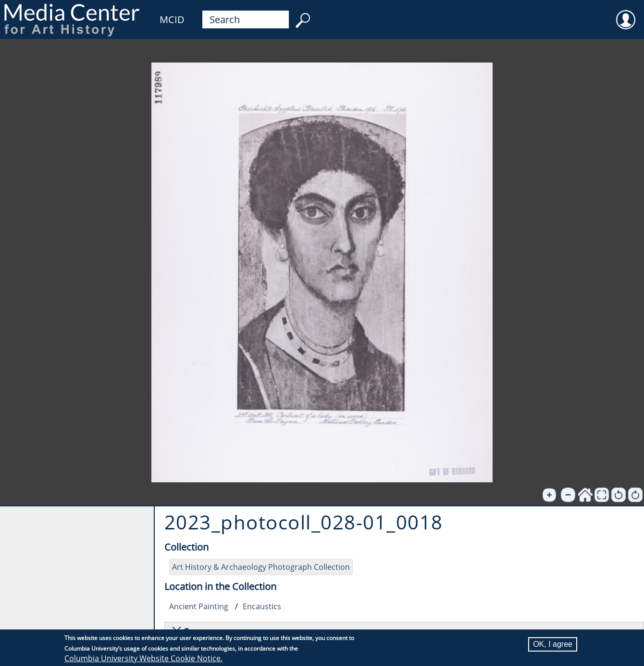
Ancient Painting (199, 606)
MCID (172, 19)
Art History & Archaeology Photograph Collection (261, 567)
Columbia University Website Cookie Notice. (143, 659)
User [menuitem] (626, 13)
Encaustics (262, 606)
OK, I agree (553, 645)
